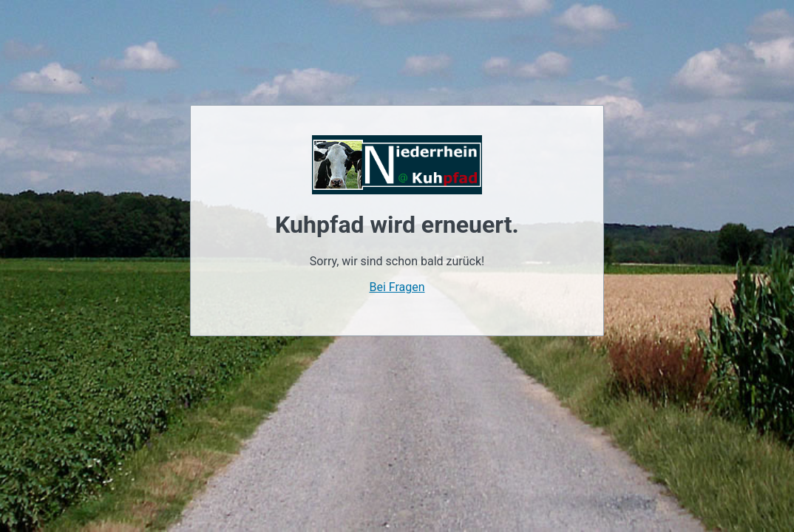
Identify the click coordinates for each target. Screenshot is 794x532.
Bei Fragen (397, 287)
